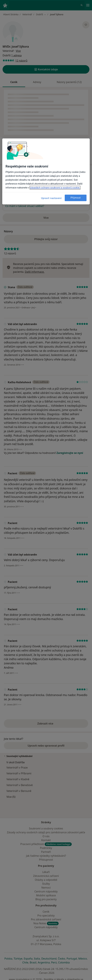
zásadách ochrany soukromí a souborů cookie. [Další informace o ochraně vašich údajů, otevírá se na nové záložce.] (55, 188)
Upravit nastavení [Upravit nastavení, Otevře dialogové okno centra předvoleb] (51, 198)
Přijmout (76, 198)
